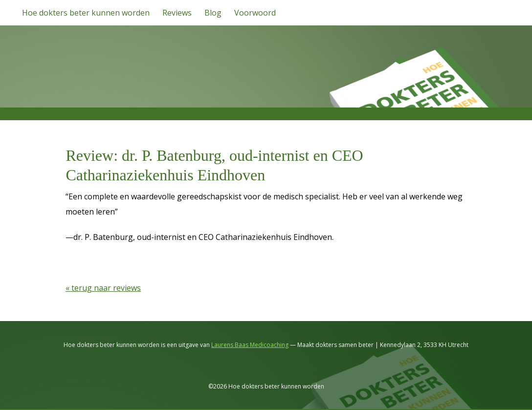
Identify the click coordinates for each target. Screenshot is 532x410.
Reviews (177, 13)
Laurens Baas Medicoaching (250, 345)
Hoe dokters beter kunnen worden (86, 13)
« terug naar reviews (103, 288)
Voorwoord (255, 13)
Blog (213, 13)
